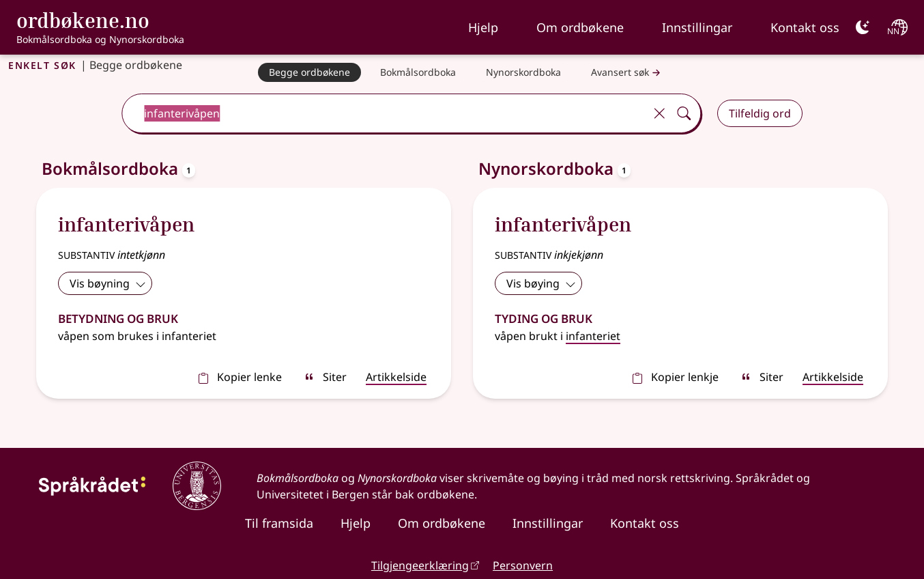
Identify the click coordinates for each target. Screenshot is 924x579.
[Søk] (684, 113)
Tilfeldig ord (760, 113)
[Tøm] (659, 113)
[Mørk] (863, 27)
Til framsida (279, 523)
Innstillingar (697, 27)
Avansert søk (627, 73)
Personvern (523, 565)
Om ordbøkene (580, 27)
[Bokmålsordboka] (418, 72)
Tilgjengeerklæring (420, 565)
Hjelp (483, 27)
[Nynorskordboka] (523, 72)
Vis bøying (541, 283)
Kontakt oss (805, 27)
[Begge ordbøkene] (309, 72)
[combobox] (385, 113)
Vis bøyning (108, 283)
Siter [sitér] (325, 377)
